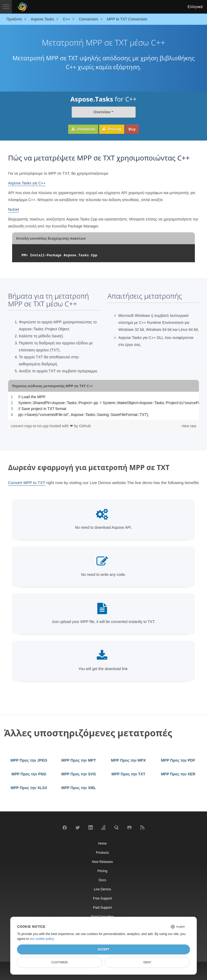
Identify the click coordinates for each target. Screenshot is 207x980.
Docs (102, 880)
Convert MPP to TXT (27, 483)
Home (102, 843)
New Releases (102, 862)
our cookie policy (42, 939)
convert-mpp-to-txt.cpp (30, 426)
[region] (103, 406)
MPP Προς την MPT (79, 760)
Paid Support (102, 908)
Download (83, 129)
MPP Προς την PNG (29, 774)
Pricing (112, 129)
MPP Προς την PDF (178, 760)
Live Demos (102, 889)
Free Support (102, 898)
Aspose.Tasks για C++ (27, 183)
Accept (103, 949)
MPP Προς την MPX (128, 760)
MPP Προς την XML (79, 788)
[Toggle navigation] (6, 7)
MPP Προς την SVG (79, 774)
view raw (189, 426)
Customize (60, 962)
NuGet (13, 209)
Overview (102, 112)
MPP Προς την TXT (128, 774)
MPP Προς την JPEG (29, 760)
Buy (132, 129)
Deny (147, 962)
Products (102, 853)
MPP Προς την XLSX (29, 788)
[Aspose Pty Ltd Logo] (23, 7)
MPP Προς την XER (178, 774)
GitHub (85, 426)
